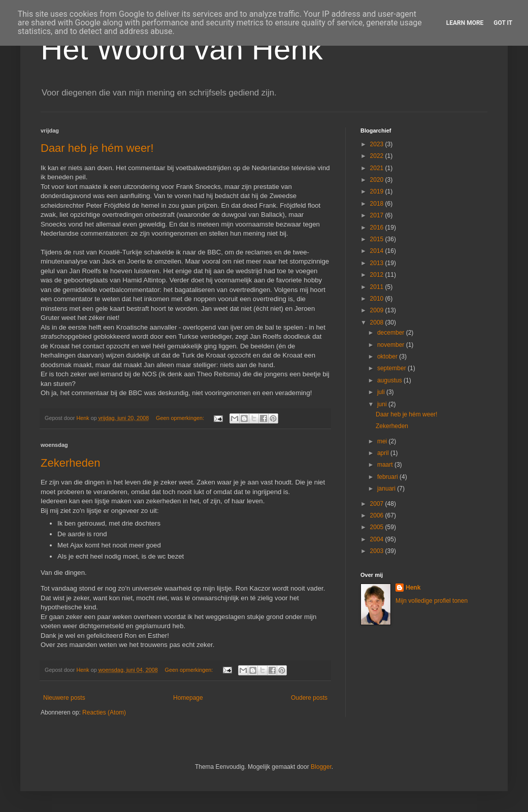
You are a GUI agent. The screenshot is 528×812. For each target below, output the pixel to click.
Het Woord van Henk (182, 49)
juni (383, 404)
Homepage (188, 698)
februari (388, 477)
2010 (378, 299)
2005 (378, 527)
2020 (378, 180)
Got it (503, 23)
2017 (378, 215)
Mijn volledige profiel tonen (432, 601)
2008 (378, 322)
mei (383, 441)
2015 (378, 239)
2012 (378, 275)
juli (382, 392)
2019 (378, 191)
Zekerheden (70, 463)
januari (387, 489)
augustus (390, 380)
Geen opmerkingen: (181, 418)
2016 (378, 228)
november (392, 345)
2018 (378, 204)
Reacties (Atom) (104, 712)
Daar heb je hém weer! (97, 148)
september (392, 368)
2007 (378, 504)
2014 (378, 251)
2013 (378, 263)
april (384, 453)
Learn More (465, 23)
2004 (378, 539)
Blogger (321, 767)
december (392, 333)
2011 (378, 287)
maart (386, 465)
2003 (378, 551)
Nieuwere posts (64, 698)
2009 (378, 310)
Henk (413, 588)
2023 (378, 144)
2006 (378, 515)
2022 (378, 156)
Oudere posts (309, 698)
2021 (378, 168)
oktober (388, 356)
